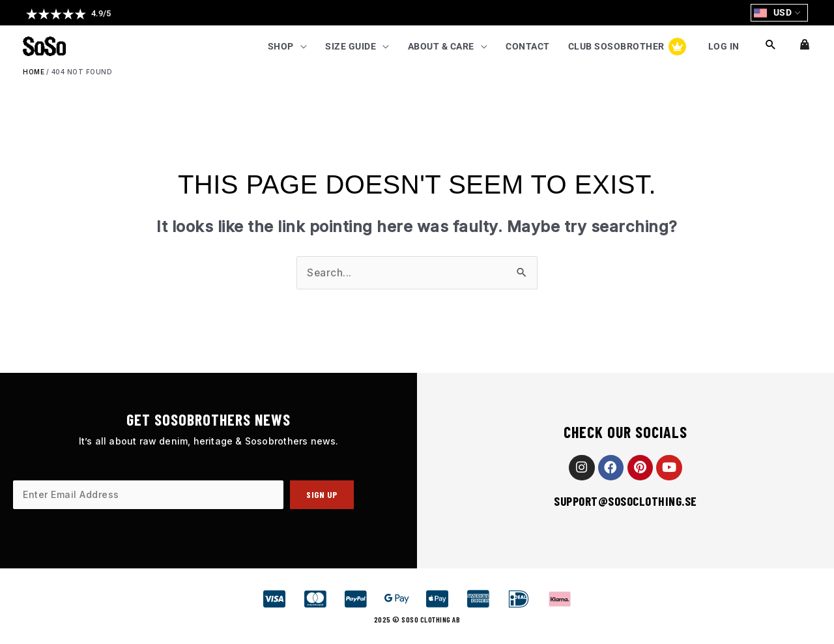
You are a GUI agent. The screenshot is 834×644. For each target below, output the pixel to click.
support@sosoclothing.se (625, 502)
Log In (723, 47)
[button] (68, 14)
